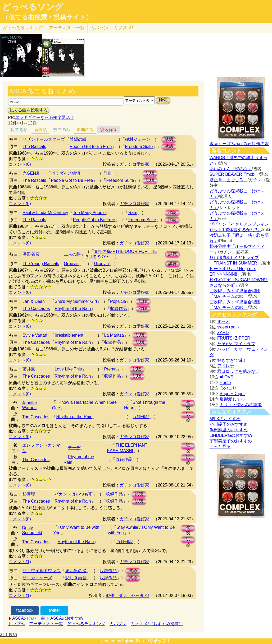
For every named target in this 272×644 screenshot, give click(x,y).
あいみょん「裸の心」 (231, 169)
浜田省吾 (31, 254)
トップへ (16, 624)
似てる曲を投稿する (29, 110)
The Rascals (34, 147)
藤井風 (29, 369)
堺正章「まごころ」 (229, 180)
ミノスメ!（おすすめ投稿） (157, 624)
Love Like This (68, 369)
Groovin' (72, 264)
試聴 (169, 139)
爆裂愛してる (232, 399)
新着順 (40, 130)
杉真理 (29, 494)
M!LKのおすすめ (225, 419)
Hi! (109, 173)
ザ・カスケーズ (37, 578)
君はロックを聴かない (238, 371)
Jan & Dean (34, 301)
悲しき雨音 (76, 578)
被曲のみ (62, 130)
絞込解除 (108, 130)
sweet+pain (228, 327)
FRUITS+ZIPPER (234, 338)
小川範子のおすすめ (229, 424)
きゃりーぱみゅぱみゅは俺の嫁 (239, 144)
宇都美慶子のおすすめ (231, 441)
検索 (163, 100)
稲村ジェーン (138, 139)
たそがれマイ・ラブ (236, 344)
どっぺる (23, 28)
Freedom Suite (139, 147)
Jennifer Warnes (30, 405)
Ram (133, 213)
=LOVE (226, 377)
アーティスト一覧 (46, 624)
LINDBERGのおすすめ (231, 435)
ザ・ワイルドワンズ (42, 571)
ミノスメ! (123, 28)
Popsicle (118, 301)
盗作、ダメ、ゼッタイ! (128, 596)
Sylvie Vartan (35, 335)
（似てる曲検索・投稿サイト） (47, 17)
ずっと (224, 321)
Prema (110, 369)
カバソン (99, 28)
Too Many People (89, 213)
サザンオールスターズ (44, 139)
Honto (225, 383)
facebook (25, 610)
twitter (54, 610)
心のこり (228, 388)
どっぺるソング (33, 7)
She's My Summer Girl (76, 301)
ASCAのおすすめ (67, 618)
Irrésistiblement (69, 335)
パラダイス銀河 (66, 173)
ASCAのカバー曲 (29, 618)
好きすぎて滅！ (232, 360)
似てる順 (19, 130)
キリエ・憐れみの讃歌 (241, 405)
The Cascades (36, 309)
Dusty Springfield (32, 530)
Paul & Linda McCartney (45, 213)
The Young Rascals (41, 264)
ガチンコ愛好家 (134, 164)
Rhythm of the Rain (73, 309)
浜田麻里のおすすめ (229, 430)
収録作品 (119, 309)
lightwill (130, 641)
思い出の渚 (76, 571)
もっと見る (220, 446)
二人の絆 (72, 254)
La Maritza (114, 335)
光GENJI (31, 173)
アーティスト (67, 28)
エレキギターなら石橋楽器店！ (45, 117)
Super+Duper (232, 394)
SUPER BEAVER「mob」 (234, 174)
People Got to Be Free (91, 147)
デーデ (74, 448)
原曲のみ (85, 130)
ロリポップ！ (158, 641)
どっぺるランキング (86, 624)
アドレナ (226, 366)
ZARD (223, 333)
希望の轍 (78, 139)
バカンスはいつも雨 (74, 494)
